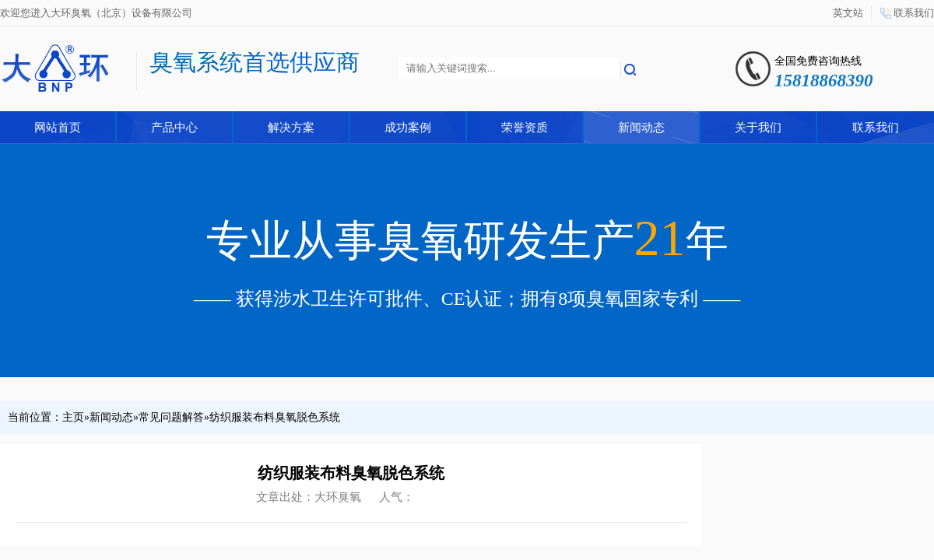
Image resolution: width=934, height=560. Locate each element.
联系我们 (914, 13)
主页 (73, 417)
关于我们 (758, 128)
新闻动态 (641, 128)
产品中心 (174, 128)
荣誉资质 (525, 128)
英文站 (848, 13)
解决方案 (291, 128)
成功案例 (408, 128)
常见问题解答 (171, 417)
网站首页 (58, 128)
